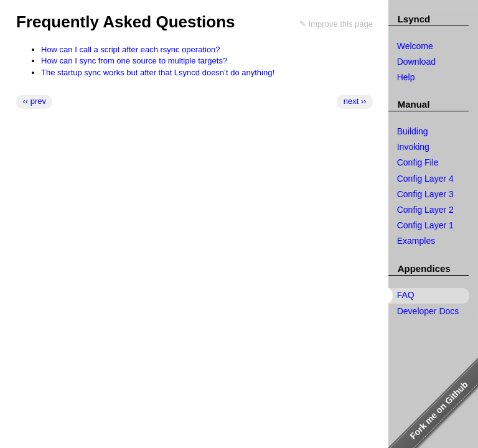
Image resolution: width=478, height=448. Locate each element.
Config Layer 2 (425, 210)
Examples (416, 241)
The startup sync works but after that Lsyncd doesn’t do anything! (158, 72)
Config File (418, 162)
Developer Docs (428, 311)
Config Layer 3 (425, 194)
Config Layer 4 (425, 179)
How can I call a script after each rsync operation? (131, 49)
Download (416, 62)
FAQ (406, 295)
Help (406, 77)
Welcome (415, 46)
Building (413, 131)
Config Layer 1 (425, 225)
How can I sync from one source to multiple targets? (134, 61)
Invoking (413, 147)
